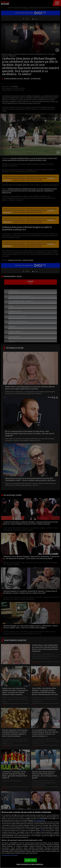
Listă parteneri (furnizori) (10, 855)
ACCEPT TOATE (30, 860)
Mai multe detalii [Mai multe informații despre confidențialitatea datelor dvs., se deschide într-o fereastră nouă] (40, 820)
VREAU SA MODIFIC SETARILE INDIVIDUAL (30, 864)
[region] (30, 839)
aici (41, 830)
